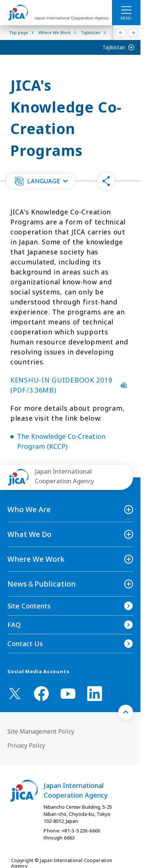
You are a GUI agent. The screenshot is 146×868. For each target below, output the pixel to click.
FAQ (14, 625)
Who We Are (29, 509)
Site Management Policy (41, 731)
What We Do (29, 534)
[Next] (133, 33)
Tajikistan (114, 47)
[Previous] (121, 33)
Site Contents (29, 606)
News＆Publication (42, 584)
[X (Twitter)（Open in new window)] (15, 694)
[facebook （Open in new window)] (41, 694)
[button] (41, 181)
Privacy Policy (26, 745)
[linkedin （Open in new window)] (95, 694)
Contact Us (25, 644)
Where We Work (36, 559)
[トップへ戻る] (126, 712)
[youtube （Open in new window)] (68, 694)
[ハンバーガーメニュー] (126, 10)
